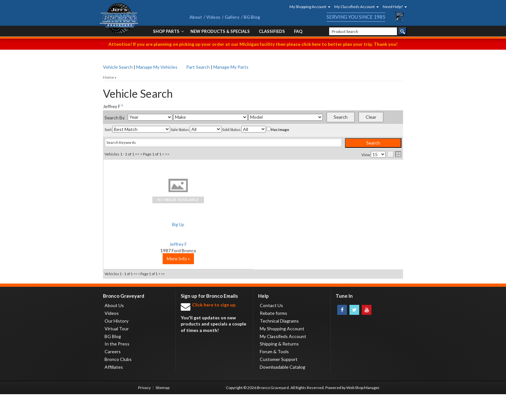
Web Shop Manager (363, 413)
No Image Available (153, 190)
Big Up (153, 224)
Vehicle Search (118, 67)
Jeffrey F (153, 244)
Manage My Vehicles (157, 67)
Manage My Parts (231, 67)
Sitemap (162, 413)
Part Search (198, 67)
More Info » (153, 284)
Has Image (278, 129)
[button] (308, 7)
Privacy (144, 413)
